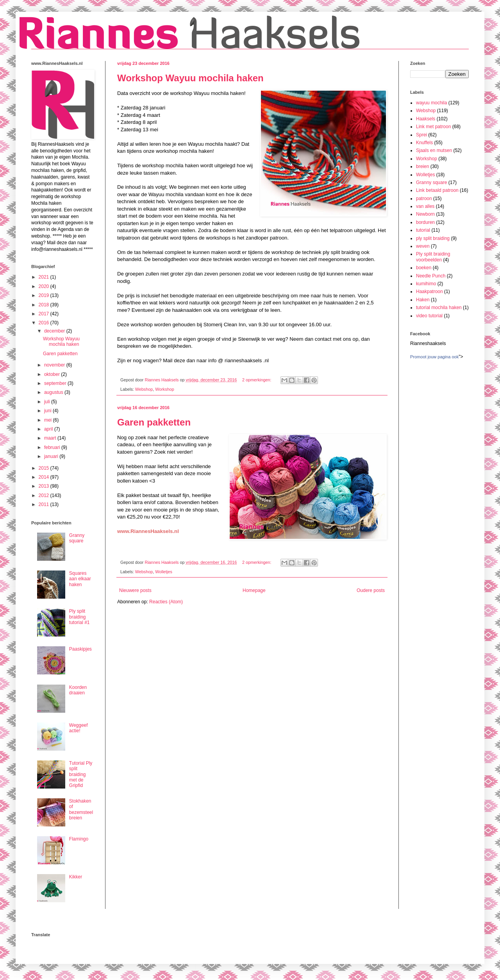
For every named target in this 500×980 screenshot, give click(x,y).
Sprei (421, 135)
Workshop (164, 389)
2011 (45, 504)
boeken (424, 268)
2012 (45, 495)
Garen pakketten (154, 422)
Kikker (76, 877)
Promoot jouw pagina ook (434, 357)
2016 (45, 323)
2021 (45, 277)
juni (48, 411)
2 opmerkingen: (257, 380)
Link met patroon (433, 127)
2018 (45, 305)
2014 (45, 477)
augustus (54, 392)
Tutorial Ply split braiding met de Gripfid (81, 774)
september (56, 383)
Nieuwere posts (135, 590)
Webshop (144, 389)
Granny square (77, 538)
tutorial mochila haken (439, 308)
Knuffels (424, 143)
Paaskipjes (80, 649)
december (55, 331)
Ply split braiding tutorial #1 (79, 617)
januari (52, 456)
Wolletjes (164, 572)
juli (48, 402)
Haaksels (426, 119)
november (55, 365)
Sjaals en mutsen (434, 150)
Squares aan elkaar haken (80, 579)
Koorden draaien (78, 690)
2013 (45, 486)
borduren (425, 222)
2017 (45, 314)
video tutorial (429, 316)
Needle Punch (431, 276)
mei (49, 420)
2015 (45, 468)
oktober (53, 374)
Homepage (254, 590)
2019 (45, 295)
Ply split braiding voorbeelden (433, 257)
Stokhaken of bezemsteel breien (81, 809)
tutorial (423, 230)
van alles (425, 206)
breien (422, 166)
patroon (424, 199)
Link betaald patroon (437, 190)
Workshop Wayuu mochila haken (190, 78)
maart (51, 438)
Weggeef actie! (79, 728)
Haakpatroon (429, 291)
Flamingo (79, 839)
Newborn (425, 214)
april (49, 429)
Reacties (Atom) (166, 602)
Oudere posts (371, 590)
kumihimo (426, 284)
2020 (45, 286)
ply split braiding (433, 238)
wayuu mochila (431, 103)
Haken (423, 300)
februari (53, 447)
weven (423, 246)
